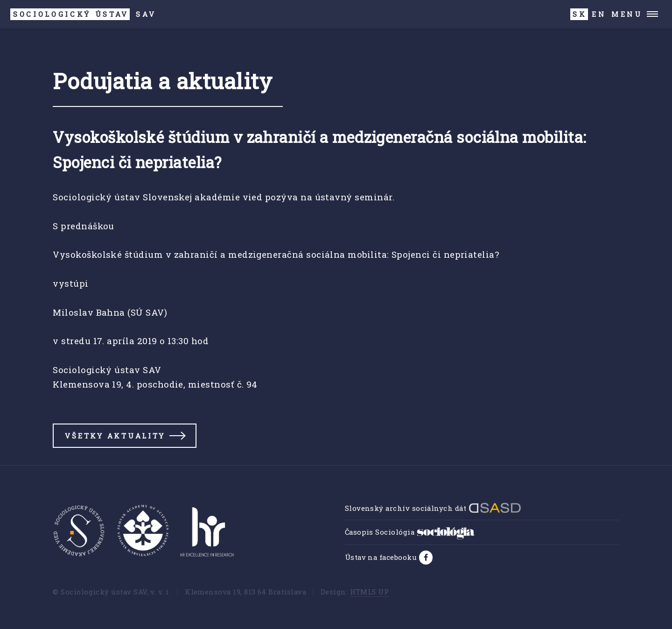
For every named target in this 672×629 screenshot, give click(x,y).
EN (599, 14)
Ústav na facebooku (382, 557)
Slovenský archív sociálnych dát (433, 508)
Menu (627, 14)
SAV (83, 14)
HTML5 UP (370, 592)
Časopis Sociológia (410, 532)
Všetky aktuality (115, 436)
